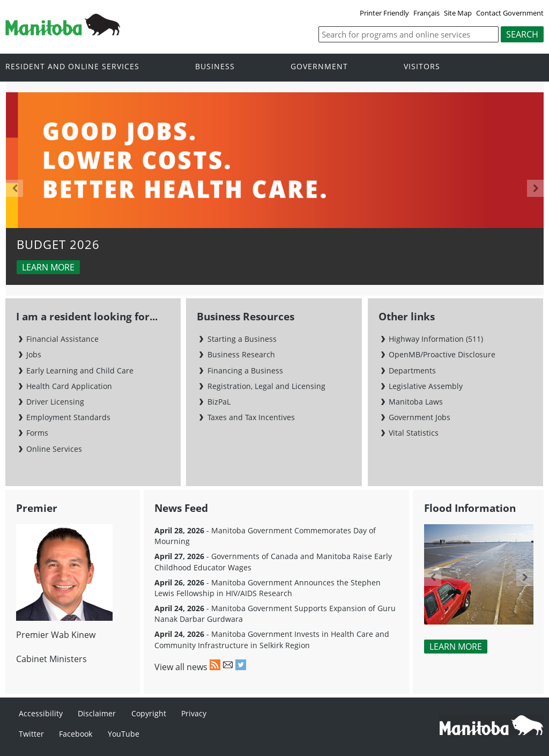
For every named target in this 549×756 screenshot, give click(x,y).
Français (426, 13)
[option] (275, 189)
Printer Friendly (384, 13)
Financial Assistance (62, 339)
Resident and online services (72, 67)
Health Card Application (69, 386)
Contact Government (510, 13)
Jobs (34, 354)
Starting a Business (242, 339)
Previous (14, 188)
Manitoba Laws (416, 402)
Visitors (422, 67)
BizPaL (219, 402)
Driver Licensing (55, 402)
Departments (412, 370)
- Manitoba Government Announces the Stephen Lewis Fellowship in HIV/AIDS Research (268, 588)
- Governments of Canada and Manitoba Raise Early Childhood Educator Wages (273, 562)
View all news (181, 667)
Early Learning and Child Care (80, 370)
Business (215, 67)
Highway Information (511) (436, 339)
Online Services (54, 449)
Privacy (194, 713)
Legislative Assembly (426, 386)
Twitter (31, 734)
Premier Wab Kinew (56, 635)
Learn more (48, 267)
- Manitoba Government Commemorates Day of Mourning (265, 536)
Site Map (458, 13)
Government (319, 67)
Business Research (241, 354)
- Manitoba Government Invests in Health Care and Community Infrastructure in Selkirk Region (272, 639)
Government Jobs (420, 417)
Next (536, 188)
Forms (37, 433)
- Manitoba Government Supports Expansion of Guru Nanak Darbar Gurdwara (275, 614)
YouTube (124, 734)
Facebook (76, 734)
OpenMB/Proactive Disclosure (442, 354)
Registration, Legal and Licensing (266, 386)
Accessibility (41, 713)
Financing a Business (245, 370)
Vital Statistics (414, 433)
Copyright (149, 713)
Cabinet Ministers (51, 659)
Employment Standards (68, 417)
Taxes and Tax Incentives (251, 417)
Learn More (456, 647)
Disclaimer (97, 713)
